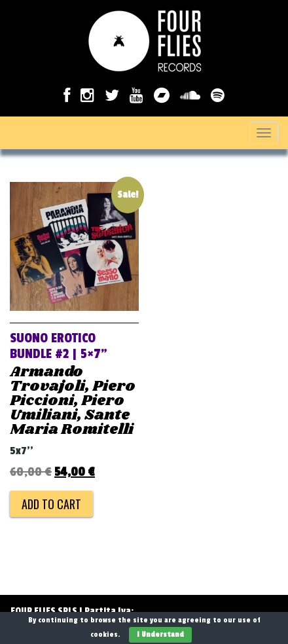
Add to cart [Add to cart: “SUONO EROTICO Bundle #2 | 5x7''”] (51, 504)
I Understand (160, 635)
